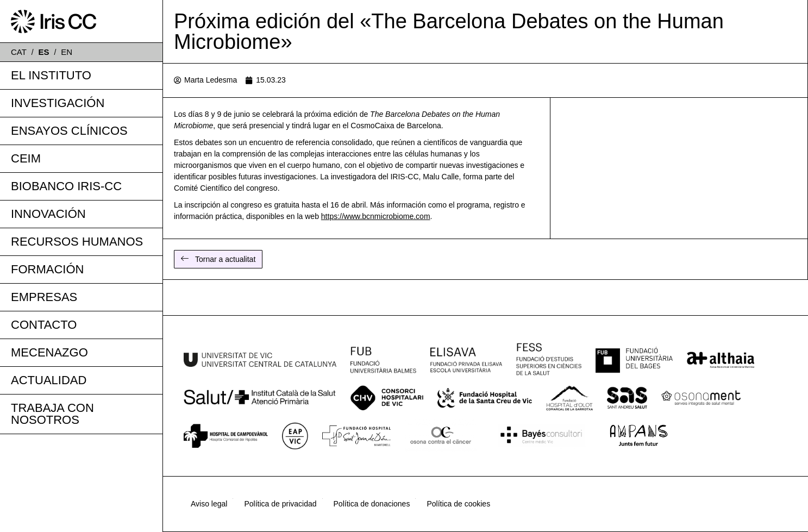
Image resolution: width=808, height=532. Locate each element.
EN (67, 52)
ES (44, 52)
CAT (19, 52)
